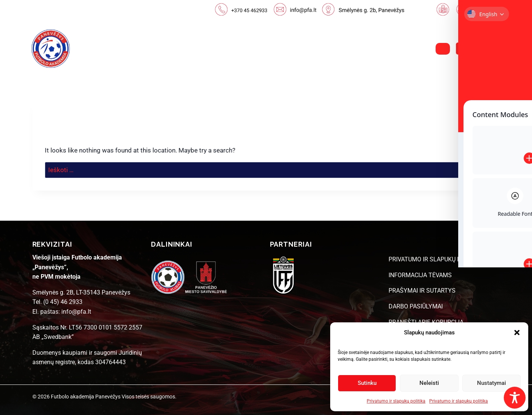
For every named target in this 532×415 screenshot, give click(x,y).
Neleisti (429, 383)
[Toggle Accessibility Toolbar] (515, 398)
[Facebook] (463, 49)
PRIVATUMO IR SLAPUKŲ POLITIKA (436, 259)
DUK (390, 49)
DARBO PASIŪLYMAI (416, 306)
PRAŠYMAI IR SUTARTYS (422, 291)
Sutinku (367, 383)
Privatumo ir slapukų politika (396, 401)
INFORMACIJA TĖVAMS (420, 275)
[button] (517, 333)
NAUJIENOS (152, 49)
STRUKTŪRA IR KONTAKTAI (323, 49)
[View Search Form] (443, 49)
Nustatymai (492, 383)
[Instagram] (483, 49)
